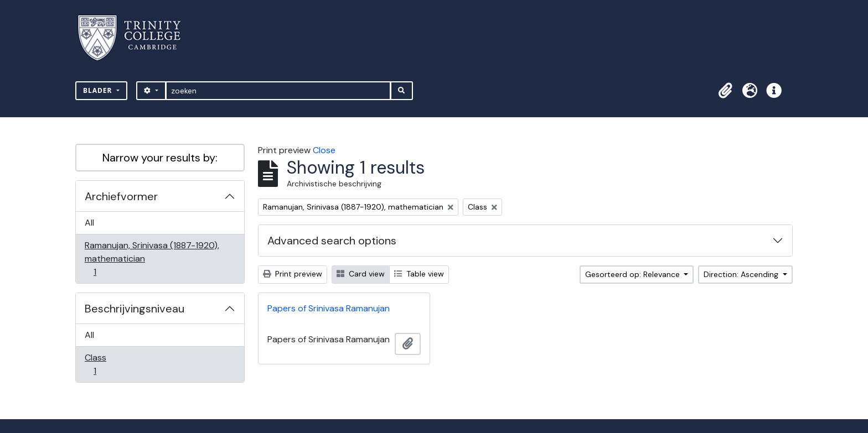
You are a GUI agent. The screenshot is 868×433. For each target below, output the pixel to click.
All (89, 223)
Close (324, 150)
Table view (419, 274)
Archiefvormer (121, 196)
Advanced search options (332, 241)
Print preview (293, 274)
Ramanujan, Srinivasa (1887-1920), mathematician (152, 259)
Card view (361, 274)
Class (102, 364)
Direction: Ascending (742, 274)
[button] (725, 91)
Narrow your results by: (160, 158)
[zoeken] (278, 91)
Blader (99, 90)
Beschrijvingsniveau (135, 309)
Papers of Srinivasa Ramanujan (329, 308)
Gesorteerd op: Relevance (634, 274)
